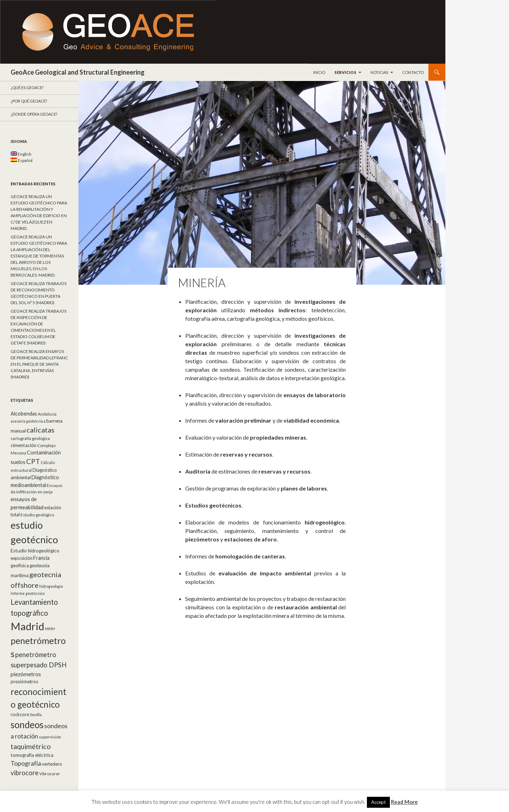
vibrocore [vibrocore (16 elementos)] (25, 773)
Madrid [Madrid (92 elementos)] (27, 626)
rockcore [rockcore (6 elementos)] (20, 714)
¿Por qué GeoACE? (29, 101)
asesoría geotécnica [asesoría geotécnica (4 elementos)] (28, 421)
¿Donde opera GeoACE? (34, 114)
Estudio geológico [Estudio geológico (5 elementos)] (37, 515)
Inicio (319, 72)
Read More (404, 802)
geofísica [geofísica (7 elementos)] (20, 565)
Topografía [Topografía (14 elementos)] (26, 763)
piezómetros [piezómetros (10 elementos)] (26, 674)
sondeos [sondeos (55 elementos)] (27, 725)
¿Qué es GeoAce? (27, 88)
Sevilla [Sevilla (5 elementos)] (36, 715)
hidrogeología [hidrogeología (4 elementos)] (51, 586)
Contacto (413, 72)
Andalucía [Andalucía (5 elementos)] (47, 414)
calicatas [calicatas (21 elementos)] (40, 430)
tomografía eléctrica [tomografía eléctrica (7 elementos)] (32, 755)
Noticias (379, 72)
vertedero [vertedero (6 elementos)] (52, 764)
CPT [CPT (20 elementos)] (33, 461)
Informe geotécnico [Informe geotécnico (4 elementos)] (28, 593)
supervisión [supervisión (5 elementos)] (50, 737)
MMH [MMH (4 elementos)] (50, 629)
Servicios (345, 72)
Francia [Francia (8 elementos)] (41, 558)
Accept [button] (378, 802)
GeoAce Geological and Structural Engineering (78, 72)
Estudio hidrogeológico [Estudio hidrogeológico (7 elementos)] (35, 551)
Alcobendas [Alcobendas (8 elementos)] (24, 414)
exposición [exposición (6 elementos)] (22, 558)
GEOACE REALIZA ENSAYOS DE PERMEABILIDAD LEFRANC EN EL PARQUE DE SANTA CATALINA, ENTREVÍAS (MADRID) (39, 364)
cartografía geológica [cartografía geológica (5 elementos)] (30, 438)
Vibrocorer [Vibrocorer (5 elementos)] (50, 774)
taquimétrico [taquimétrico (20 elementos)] (31, 746)
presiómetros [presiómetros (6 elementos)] (24, 681)
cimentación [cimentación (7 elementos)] (24, 445)
